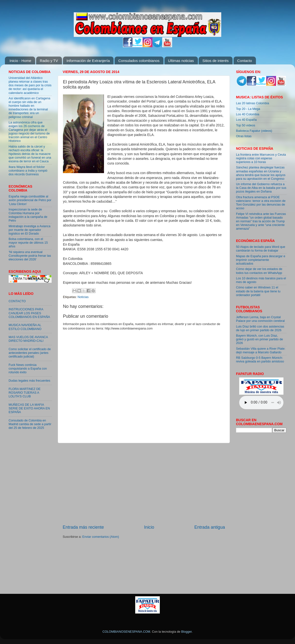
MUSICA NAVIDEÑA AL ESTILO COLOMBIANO (25, 327)
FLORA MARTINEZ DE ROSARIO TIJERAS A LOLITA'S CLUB (25, 393)
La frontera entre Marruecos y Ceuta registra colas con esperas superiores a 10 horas (261, 158)
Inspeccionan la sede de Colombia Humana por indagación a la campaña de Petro (28, 215)
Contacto (245, 61)
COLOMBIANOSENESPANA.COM (126, 632)
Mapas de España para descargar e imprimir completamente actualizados (261, 260)
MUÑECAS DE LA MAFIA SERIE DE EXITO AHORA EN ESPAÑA (29, 408)
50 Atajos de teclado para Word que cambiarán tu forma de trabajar (261, 249)
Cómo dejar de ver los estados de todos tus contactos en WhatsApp (259, 271)
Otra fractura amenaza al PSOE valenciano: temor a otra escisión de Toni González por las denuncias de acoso (261, 203)
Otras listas (244, 136)
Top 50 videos (246, 125)
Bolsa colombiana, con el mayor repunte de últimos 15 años (28, 243)
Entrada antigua (210, 527)
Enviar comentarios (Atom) (101, 537)
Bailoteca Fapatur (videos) (254, 131)
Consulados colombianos (139, 61)
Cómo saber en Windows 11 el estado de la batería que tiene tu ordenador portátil (258, 291)
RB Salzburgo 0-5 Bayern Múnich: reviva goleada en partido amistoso (260, 360)
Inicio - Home (20, 61)
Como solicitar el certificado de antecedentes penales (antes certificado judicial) (30, 353)
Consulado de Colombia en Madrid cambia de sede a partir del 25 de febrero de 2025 (30, 424)
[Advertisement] (144, 484)
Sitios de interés (215, 61)
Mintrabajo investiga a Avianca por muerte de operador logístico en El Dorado (29, 230)
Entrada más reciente (83, 527)
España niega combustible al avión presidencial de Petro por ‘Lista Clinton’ (30, 200)
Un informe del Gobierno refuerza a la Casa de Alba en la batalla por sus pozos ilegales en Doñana (261, 188)
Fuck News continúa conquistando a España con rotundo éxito (28, 369)
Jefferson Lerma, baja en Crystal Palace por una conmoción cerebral (260, 319)
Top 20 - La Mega (248, 109)
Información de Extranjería (88, 61)
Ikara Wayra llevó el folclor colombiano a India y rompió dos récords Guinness (28, 171)
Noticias (83, 297)
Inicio (149, 527)
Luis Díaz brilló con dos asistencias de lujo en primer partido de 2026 (260, 328)
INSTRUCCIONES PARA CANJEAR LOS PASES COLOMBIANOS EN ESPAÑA (29, 313)
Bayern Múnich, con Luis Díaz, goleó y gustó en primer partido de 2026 (259, 339)
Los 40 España (246, 120)
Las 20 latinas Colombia (252, 103)
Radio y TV (49, 61)
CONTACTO (17, 301)
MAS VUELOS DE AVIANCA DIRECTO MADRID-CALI (28, 339)
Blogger (186, 632)
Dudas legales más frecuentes (29, 381)
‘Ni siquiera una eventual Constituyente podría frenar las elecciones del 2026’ (30, 256)
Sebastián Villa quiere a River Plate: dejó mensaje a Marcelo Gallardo (261, 351)
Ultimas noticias (181, 61)
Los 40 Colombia (248, 114)
